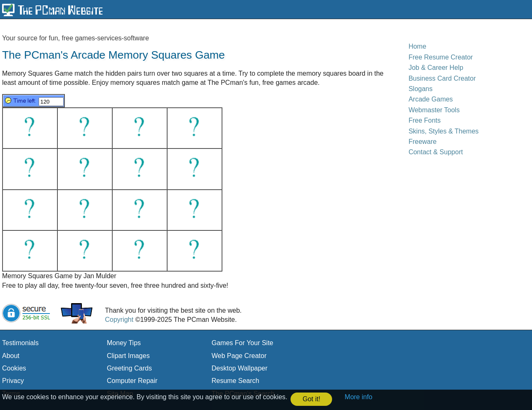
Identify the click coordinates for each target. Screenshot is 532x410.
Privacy (13, 381)
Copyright (119, 320)
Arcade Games (431, 99)
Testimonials (20, 343)
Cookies (14, 368)
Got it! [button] (312, 399)
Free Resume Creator (441, 57)
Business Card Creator (442, 78)
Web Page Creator (239, 356)
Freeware (423, 142)
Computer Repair (132, 381)
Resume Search (235, 381)
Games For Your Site (243, 343)
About (11, 356)
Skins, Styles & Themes (444, 131)
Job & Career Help (436, 68)
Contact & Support (436, 152)
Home (417, 46)
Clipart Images (128, 356)
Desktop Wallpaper (240, 368)
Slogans (421, 89)
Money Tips (124, 343)
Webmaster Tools (434, 110)
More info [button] (358, 397)
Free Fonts (425, 120)
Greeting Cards (129, 368)
